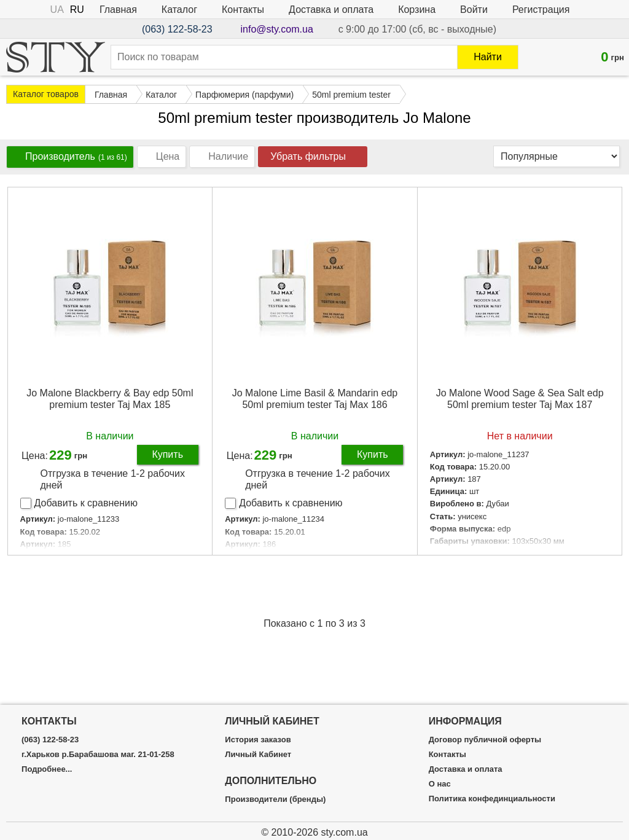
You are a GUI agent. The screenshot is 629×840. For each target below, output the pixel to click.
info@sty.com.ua (277, 29)
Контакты (243, 10)
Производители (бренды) (275, 799)
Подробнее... (47, 769)
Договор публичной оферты (485, 740)
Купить (167, 454)
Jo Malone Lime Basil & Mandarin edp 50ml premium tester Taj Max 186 (315, 399)
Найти (488, 57)
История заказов (258, 740)
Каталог (179, 10)
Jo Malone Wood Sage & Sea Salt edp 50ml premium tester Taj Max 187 (520, 399)
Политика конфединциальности (492, 799)
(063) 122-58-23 (177, 29)
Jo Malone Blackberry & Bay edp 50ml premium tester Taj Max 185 (110, 399)
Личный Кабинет (258, 755)
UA (57, 10)
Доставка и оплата (331, 10)
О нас (440, 784)
